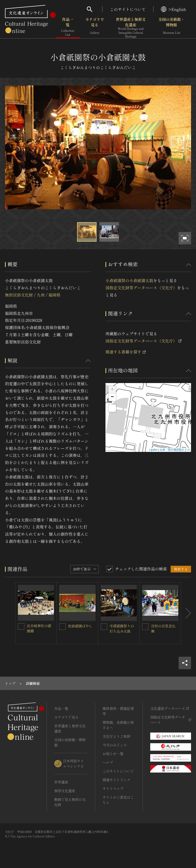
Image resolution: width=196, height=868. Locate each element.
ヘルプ (108, 762)
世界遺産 (61, 782)
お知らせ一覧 (113, 754)
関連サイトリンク (116, 780)
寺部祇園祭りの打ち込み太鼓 (122, 629)
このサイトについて (128, 9)
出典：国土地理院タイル (175, 450)
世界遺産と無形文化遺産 (131, 28)
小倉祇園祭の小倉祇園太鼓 (129, 280)
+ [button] (112, 390)
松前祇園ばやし (80, 626)
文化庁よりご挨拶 (116, 736)
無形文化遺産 (65, 791)
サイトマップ (113, 788)
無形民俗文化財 (19, 295)
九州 (41, 295)
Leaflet (153, 450)
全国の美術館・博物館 (171, 27)
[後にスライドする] (184, 152)
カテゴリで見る (95, 27)
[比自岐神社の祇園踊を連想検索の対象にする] (21, 626)
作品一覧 (68, 27)
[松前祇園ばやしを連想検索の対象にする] (62, 627)
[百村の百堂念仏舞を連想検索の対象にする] (145, 627)
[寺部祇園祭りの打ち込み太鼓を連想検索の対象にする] (104, 627)
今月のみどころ (115, 745)
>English (173, 9)
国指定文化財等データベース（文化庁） (141, 288)
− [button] (112, 397)
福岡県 (54, 295)
